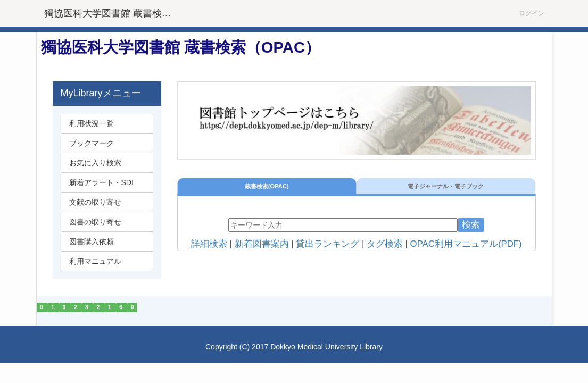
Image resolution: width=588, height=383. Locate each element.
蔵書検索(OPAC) (267, 186)
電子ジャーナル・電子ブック (446, 186)
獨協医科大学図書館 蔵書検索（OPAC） (115, 13)
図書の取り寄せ (95, 222)
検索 (471, 225)
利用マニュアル (95, 261)
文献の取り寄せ (95, 202)
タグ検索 (385, 244)
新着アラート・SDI (101, 182)
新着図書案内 (262, 244)
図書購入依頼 (92, 242)
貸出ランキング (328, 244)
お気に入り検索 (95, 163)
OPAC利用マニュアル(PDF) (466, 244)
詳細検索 (209, 244)
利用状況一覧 (92, 123)
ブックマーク (92, 143)
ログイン (532, 13)
